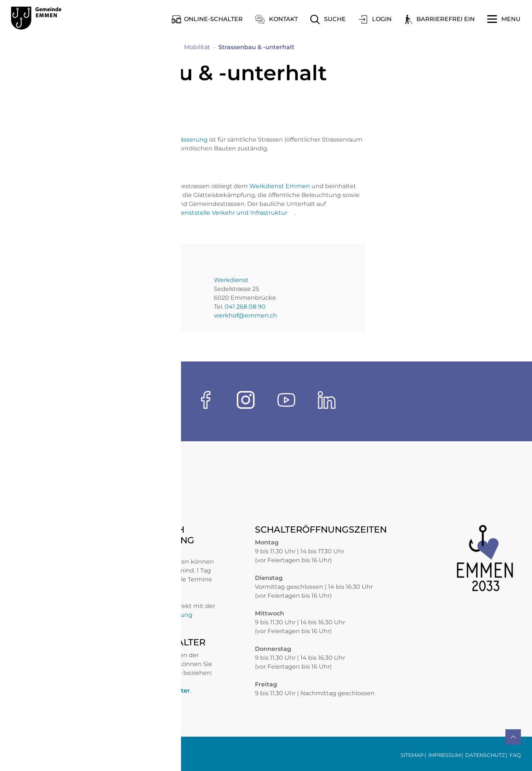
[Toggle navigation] (504, 19)
